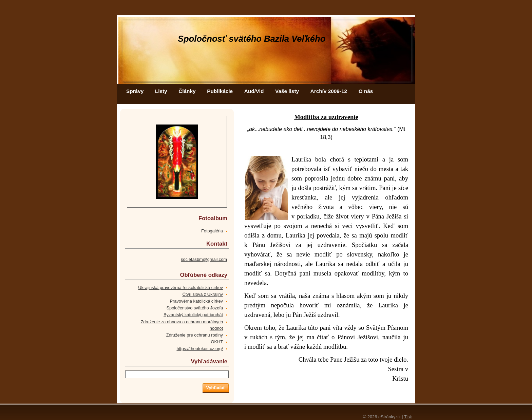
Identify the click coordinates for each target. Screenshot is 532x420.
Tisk (408, 417)
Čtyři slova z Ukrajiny (203, 294)
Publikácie (220, 91)
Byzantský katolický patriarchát (193, 315)
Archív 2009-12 (329, 91)
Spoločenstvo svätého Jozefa (195, 308)
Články (187, 91)
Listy (161, 91)
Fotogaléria (212, 231)
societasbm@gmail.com (204, 259)
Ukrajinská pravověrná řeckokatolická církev (180, 288)
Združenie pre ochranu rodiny (195, 335)
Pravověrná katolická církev (196, 301)
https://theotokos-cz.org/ (200, 349)
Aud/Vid (254, 91)
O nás (366, 91)
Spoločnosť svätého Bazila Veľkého (252, 39)
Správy (135, 91)
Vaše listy (287, 91)
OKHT (217, 342)
